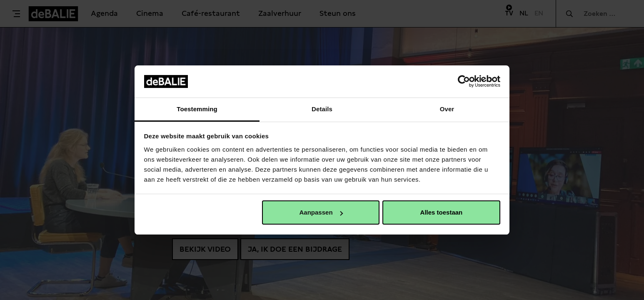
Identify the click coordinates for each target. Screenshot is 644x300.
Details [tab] (322, 109)
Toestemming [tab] (197, 109)
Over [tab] (447, 109)
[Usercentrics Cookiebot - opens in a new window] (464, 81)
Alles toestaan (442, 212)
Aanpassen (321, 212)
